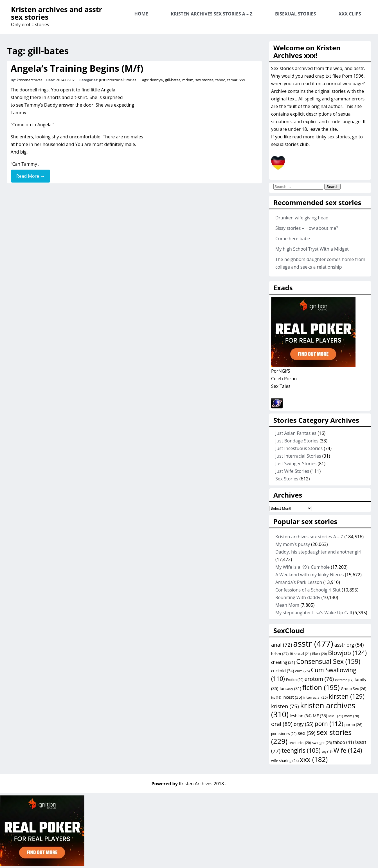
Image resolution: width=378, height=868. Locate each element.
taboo (220, 80)
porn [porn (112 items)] (329, 724)
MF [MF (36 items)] (320, 716)
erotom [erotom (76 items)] (319, 679)
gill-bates (173, 80)
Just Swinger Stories (296, 464)
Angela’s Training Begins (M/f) (77, 68)
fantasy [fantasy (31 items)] (290, 688)
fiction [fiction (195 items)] (321, 687)
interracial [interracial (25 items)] (315, 697)
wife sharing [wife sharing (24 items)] (285, 761)
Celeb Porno (284, 379)
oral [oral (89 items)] (282, 724)
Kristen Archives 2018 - (203, 784)
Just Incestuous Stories (299, 448)
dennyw (156, 80)
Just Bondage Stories (297, 441)
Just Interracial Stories (118, 80)
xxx (242, 80)
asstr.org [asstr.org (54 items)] (349, 645)
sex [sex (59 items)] (306, 733)
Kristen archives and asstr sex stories (57, 13)
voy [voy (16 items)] (327, 752)
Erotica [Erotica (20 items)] (295, 680)
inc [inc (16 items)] (276, 698)
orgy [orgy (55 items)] (303, 724)
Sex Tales (281, 386)
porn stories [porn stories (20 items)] (284, 734)
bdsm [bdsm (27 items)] (280, 654)
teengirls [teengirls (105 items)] (301, 750)
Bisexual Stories (295, 14)
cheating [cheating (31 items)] (283, 662)
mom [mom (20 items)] (352, 716)
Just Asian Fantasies (296, 433)
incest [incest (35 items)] (292, 697)
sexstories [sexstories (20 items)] (300, 743)
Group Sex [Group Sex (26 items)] (354, 689)
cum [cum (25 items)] (302, 671)
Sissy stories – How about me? (307, 228)
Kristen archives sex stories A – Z (211, 14)
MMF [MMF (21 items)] (336, 716)
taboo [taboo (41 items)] (343, 742)
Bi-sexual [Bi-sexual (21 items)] (300, 654)
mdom (188, 80)
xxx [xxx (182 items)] (314, 759)
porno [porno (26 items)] (353, 725)
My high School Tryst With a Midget (312, 249)
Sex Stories (287, 479)
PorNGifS (281, 371)
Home (141, 14)
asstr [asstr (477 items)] (313, 644)
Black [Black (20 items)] (319, 654)
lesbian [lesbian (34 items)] (301, 716)
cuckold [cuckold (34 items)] (283, 671)
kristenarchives (30, 80)
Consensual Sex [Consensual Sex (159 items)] (328, 661)
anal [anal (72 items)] (282, 645)
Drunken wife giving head (302, 218)
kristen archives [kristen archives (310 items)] (313, 710)
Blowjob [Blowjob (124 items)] (347, 653)
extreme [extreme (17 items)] (344, 680)
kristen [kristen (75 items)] (285, 706)
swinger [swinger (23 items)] (322, 743)
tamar (232, 80)
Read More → (31, 176)
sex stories (204, 80)
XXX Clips (350, 14)
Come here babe (293, 239)
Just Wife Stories (292, 471)
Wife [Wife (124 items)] (348, 750)
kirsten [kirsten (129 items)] (347, 696)
